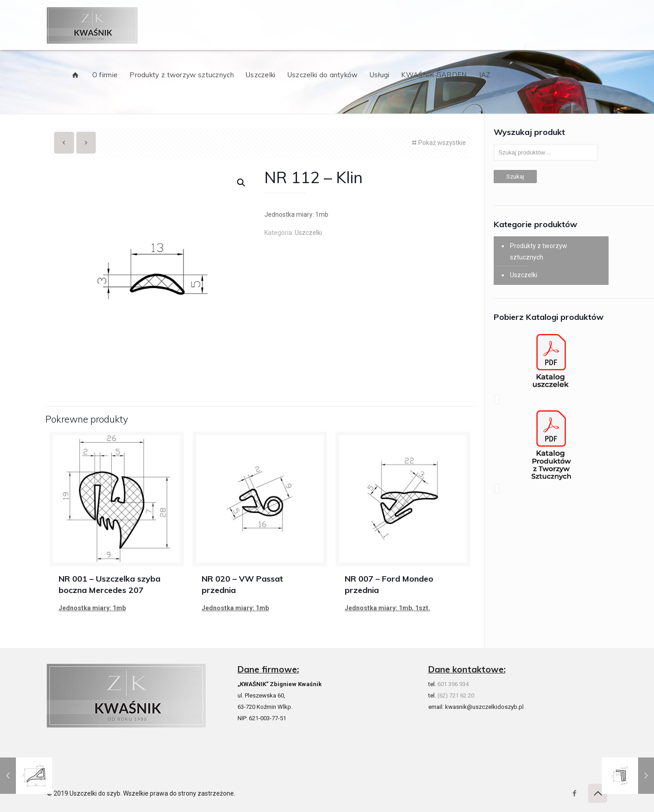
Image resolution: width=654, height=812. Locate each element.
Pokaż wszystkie (438, 143)
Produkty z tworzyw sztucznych (539, 252)
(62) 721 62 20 (456, 695)
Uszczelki (308, 233)
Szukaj (515, 177)
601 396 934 (453, 684)
